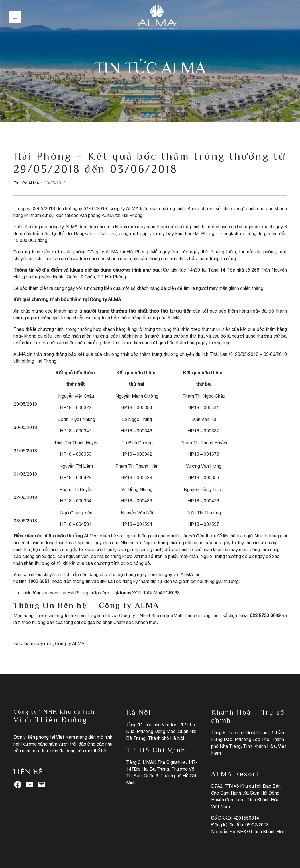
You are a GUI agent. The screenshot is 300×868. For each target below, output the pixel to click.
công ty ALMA (63, 227)
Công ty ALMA (70, 643)
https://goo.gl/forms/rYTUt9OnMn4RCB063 (135, 593)
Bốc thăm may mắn (33, 643)
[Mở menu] (15, 17)
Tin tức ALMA (150, 68)
